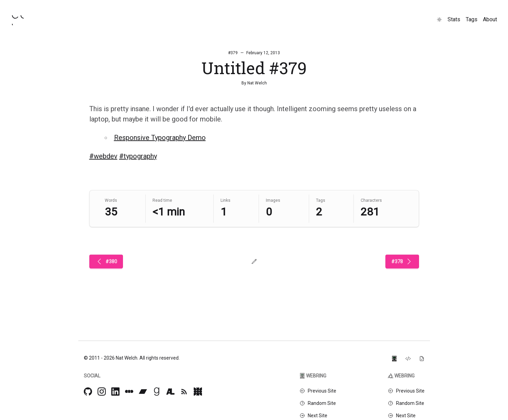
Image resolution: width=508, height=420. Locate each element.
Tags (472, 19)
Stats (454, 19)
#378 (402, 261)
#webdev (103, 156)
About (490, 19)
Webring (313, 376)
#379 (233, 53)
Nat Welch (257, 83)
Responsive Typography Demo (160, 138)
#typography (138, 156)
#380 (106, 261)
